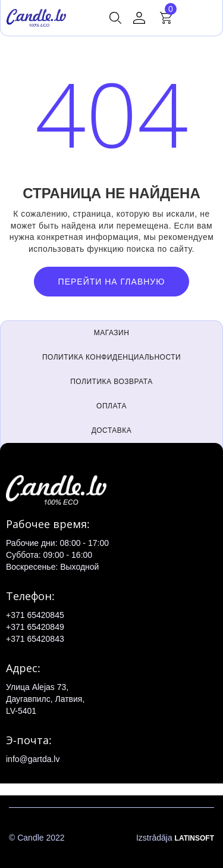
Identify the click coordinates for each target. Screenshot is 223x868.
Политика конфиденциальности (111, 357)
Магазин (112, 333)
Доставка (112, 430)
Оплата (111, 406)
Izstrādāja (175, 838)
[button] (115, 18)
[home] (36, 18)
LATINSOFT (194, 838)
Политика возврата (111, 382)
